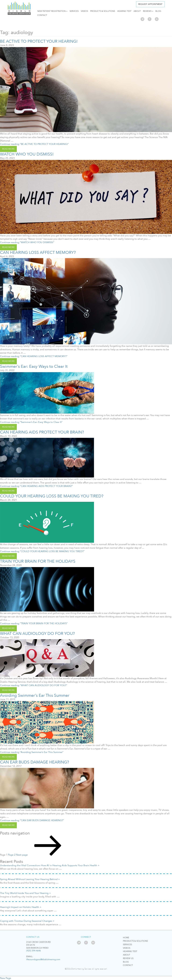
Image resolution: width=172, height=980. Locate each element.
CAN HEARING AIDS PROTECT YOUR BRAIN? (42, 432)
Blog (158, 11)
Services (74, 11)
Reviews (147, 11)
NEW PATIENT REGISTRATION (51, 11)
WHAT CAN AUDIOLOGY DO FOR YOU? (37, 634)
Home (126, 938)
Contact (42, 15)
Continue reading (34, 144)
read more (8, 149)
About (137, 11)
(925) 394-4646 (34, 951)
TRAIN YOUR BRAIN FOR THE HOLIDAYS (38, 561)
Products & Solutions (103, 11)
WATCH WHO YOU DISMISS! (27, 154)
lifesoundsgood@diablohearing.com (43, 959)
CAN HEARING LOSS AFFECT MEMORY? (38, 253)
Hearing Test (124, 11)
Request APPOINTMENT (150, 4)
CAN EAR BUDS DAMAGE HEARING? (34, 762)
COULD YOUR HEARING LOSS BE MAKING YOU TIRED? (52, 496)
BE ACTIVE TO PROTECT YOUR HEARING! (39, 41)
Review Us (128, 958)
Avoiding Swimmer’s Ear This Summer (35, 695)
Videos (84, 11)
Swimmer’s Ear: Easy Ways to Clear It (34, 366)
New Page (6, 978)
